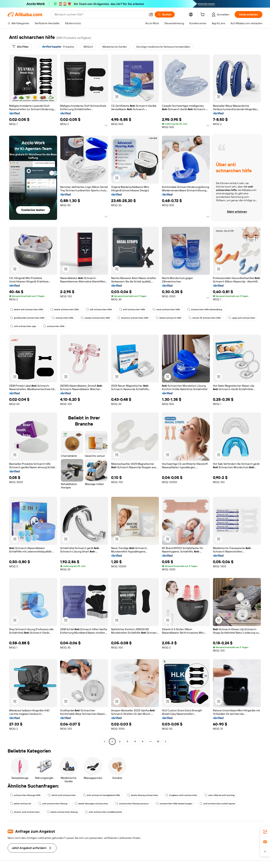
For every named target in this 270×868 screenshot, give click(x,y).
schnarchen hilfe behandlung (205, 309)
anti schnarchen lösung (53, 804)
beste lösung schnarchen (143, 795)
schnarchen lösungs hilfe (25, 795)
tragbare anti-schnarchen (181, 795)
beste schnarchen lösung (62, 812)
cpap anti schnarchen (242, 318)
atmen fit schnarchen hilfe (205, 318)
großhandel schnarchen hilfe (27, 318)
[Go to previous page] (105, 741)
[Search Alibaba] (100, 14)
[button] (151, 14)
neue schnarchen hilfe (166, 309)
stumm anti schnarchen (25, 812)
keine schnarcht (21, 804)
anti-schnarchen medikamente (103, 812)
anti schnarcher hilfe (132, 309)
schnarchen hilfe (63, 318)
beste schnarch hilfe (168, 318)
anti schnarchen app (23, 326)
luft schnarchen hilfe (99, 309)
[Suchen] (165, 14)
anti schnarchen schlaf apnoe (217, 804)
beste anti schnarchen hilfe (27, 309)
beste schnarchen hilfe (65, 309)
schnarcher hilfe (54, 326)
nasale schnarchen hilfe (95, 318)
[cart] (203, 15)
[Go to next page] (166, 741)
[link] (265, 832)
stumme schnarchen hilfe (133, 318)
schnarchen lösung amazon (132, 804)
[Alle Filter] (20, 47)
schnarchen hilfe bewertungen (174, 804)
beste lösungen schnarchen (91, 804)
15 (158, 741)
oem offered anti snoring (219, 795)
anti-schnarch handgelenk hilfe (102, 795)
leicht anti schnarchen (62, 795)
